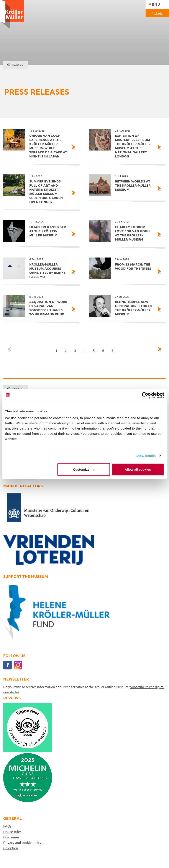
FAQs (7, 826)
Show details (146, 456)
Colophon (11, 848)
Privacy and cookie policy (22, 842)
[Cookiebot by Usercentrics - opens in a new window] (145, 395)
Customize (84, 469)
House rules (12, 831)
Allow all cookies (138, 469)
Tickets (157, 13)
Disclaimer (11, 837)
